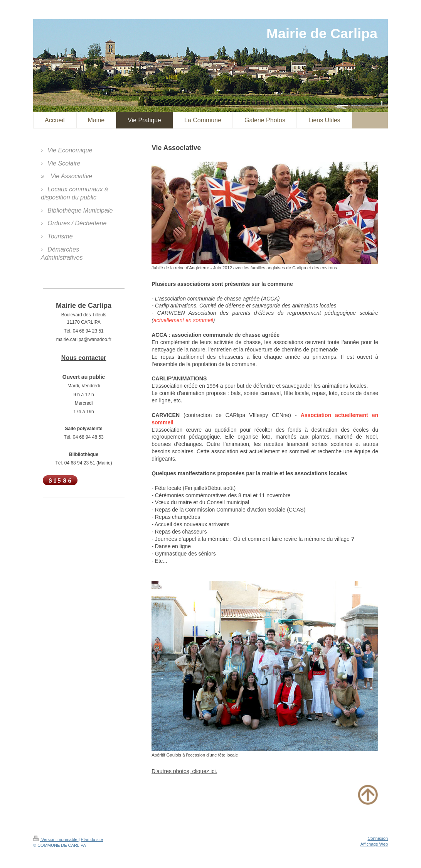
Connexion (378, 838)
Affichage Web (374, 844)
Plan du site (92, 839)
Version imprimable (56, 839)
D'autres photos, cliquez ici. (184, 771)
